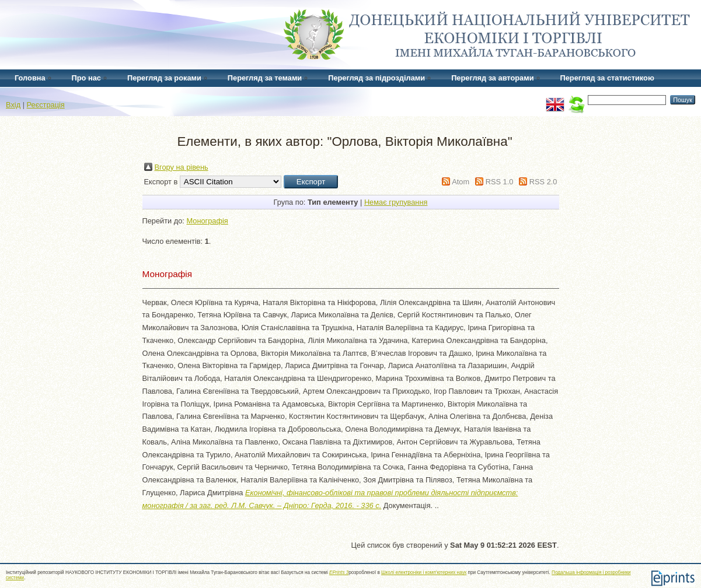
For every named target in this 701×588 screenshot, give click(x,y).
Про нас (86, 78)
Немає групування (396, 202)
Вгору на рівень (182, 167)
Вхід (13, 105)
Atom (461, 182)
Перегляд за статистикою (607, 78)
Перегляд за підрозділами (376, 78)
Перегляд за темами (265, 78)
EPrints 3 (339, 573)
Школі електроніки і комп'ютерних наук (424, 573)
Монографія (207, 221)
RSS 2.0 (543, 182)
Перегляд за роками (164, 78)
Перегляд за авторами (492, 78)
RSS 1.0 (500, 182)
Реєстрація (46, 105)
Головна (30, 78)
